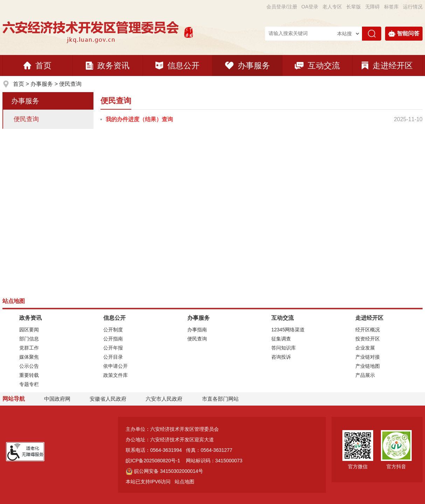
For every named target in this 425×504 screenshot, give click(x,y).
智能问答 (404, 34)
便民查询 (70, 84)
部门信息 (29, 339)
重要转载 (29, 375)
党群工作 (29, 348)
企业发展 (365, 348)
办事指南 (197, 330)
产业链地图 (368, 366)
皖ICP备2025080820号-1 (153, 461)
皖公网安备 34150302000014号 (164, 471)
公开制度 (113, 330)
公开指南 (113, 339)
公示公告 (29, 366)
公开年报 (113, 348)
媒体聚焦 (29, 357)
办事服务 (248, 65)
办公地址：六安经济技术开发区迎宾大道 (170, 440)
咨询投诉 (281, 357)
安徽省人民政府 (108, 399)
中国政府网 (57, 399)
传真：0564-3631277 (209, 450)
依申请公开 (116, 366)
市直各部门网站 (224, 399)
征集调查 (281, 339)
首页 (37, 65)
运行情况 (413, 7)
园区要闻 (29, 330)
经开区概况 (368, 330)
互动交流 (317, 65)
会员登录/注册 (282, 7)
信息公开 (177, 65)
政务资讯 (108, 65)
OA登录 (310, 7)
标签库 (391, 7)
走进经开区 (387, 65)
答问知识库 (284, 348)
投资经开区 (368, 339)
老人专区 (332, 7)
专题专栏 (29, 384)
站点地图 (184, 482)
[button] (354, 7)
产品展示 (365, 375)
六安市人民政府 (164, 399)
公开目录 (113, 357)
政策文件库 (116, 375)
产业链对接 (368, 357)
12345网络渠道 (288, 330)
